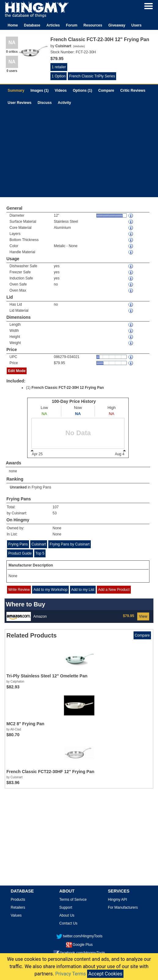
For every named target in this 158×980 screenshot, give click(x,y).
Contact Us (68, 923)
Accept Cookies (105, 974)
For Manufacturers (123, 907)
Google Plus (79, 945)
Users (136, 25)
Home (13, 25)
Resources (93, 25)
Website (79, 46)
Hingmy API (118, 900)
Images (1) (40, 91)
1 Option (59, 76)
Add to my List (83, 590)
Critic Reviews (133, 91)
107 (56, 507)
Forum (72, 25)
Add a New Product (114, 590)
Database (32, 25)
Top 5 (40, 553)
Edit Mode (17, 371)
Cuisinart (39, 544)
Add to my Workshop (50, 590)
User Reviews (20, 103)
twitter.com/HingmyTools (79, 936)
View (143, 616)
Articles (53, 25)
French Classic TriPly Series (92, 76)
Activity (64, 103)
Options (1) (82, 91)
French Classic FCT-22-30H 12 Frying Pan (68, 388)
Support (66, 907)
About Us (67, 915)
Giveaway (117, 25)
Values (16, 915)
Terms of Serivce (73, 900)
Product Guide (20, 553)
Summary (16, 91)
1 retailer (59, 67)
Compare (106, 91)
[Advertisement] (79, 154)
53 (55, 513)
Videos (61, 91)
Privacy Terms (71, 974)
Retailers (18, 907)
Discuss (45, 103)
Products (18, 900)
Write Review (19, 590)
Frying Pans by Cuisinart (70, 544)
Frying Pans (41, 487)
